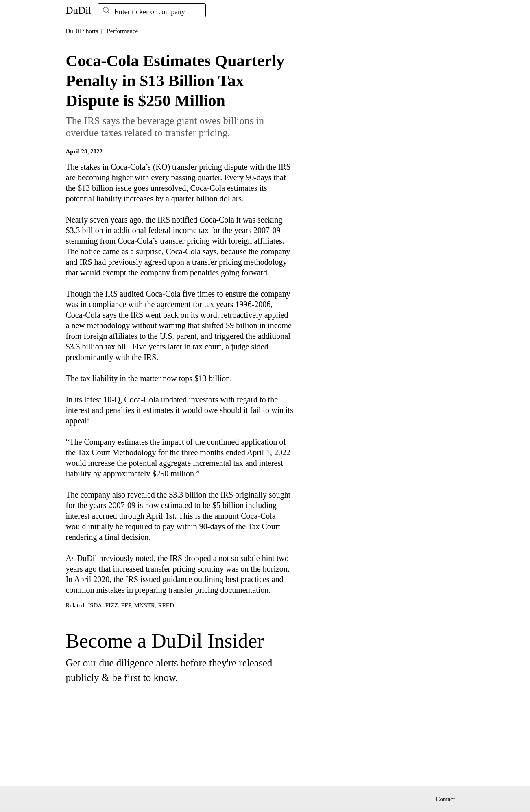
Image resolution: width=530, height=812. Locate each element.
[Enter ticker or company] (151, 12)
